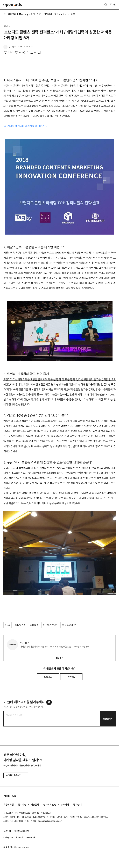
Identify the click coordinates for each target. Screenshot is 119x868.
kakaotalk (30, 837)
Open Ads (13, 5)
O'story (24, 14)
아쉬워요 (71, 677)
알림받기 (60, 658)
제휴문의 (35, 805)
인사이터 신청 (50, 805)
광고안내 (77, 805)
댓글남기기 (108, 719)
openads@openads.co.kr (50, 821)
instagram (8, 837)
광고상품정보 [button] (60, 14)
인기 (39, 14)
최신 (33, 14)
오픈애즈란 (9, 805)
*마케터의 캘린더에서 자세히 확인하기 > (25, 126)
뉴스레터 (65, 805)
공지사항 (22, 805)
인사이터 (48, 14)
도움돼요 (48, 677)
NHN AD (10, 796)
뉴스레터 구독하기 (16, 775)
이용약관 (7, 831)
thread (20, 837)
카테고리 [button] (10, 14)
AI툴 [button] (73, 14)
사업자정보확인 (38, 817)
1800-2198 (24, 821)
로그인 (113, 5)
